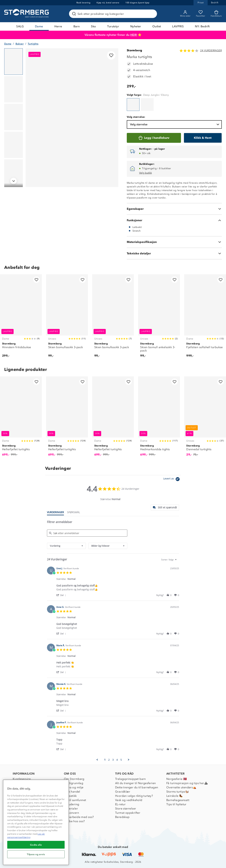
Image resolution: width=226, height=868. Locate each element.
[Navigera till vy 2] (14, 89)
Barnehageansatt (178, 800)
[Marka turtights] (133, 105)
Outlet (157, 26)
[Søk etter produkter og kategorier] (114, 14)
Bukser (20, 44)
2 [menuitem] (109, 760)
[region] (36, 822)
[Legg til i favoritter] (111, 55)
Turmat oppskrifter (128, 813)
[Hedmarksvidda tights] (159, 418)
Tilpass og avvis (36, 854)
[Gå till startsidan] (27, 14)
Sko (93, 26)
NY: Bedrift (202, 26)
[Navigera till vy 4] (14, 145)
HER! (134, 35)
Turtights (33, 44)
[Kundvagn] (216, 14)
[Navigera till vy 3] (14, 117)
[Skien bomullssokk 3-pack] (67, 318)
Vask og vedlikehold (129, 800)
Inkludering (72, 804)
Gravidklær (123, 792)
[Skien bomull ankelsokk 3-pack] (159, 318)
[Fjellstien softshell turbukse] (205, 318)
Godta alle (36, 845)
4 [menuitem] (117, 760)
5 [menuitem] (121, 760)
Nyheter (136, 26)
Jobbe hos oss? (74, 821)
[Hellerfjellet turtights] (21, 418)
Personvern (71, 813)
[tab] (165, 508)
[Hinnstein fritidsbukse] (21, 318)
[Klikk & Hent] (203, 138)
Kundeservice (22, 779)
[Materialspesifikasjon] (174, 242)
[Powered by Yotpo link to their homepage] (172, 480)
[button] (62, 595)
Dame (39, 26)
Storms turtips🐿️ (178, 792)
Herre (58, 26)
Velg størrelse (175, 124)
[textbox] (178, 561)
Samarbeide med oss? (79, 817)
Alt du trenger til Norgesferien (135, 783)
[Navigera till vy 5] (14, 173)
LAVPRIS (178, 26)
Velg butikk (145, 173)
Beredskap (122, 817)
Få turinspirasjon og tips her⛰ (187, 783)
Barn (77, 26)
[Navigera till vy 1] (14, 62)
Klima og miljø (74, 787)
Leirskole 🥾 (175, 796)
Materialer (71, 809)
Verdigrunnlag (74, 783)
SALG (20, 26)
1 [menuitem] (105, 760)
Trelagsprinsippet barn (130, 779)
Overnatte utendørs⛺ (181, 787)
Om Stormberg (74, 779)
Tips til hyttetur (176, 804)
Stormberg (135, 50)
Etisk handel (72, 792)
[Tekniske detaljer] (174, 253)
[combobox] (66, 546)
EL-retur (120, 804)
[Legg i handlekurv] (154, 138)
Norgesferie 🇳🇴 (177, 779)
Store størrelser (126, 809)
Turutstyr (113, 26)
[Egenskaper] (174, 209)
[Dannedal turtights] (205, 418)
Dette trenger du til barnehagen (137, 787)
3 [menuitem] (113, 760)
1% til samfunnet (75, 800)
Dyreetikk (70, 796)
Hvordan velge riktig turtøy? (134, 796)
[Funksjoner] (174, 220)
